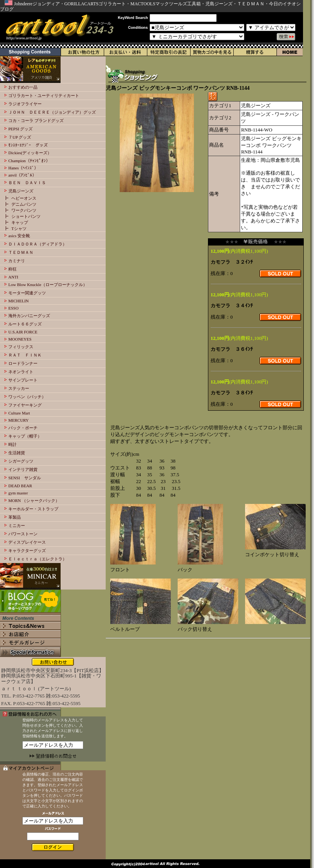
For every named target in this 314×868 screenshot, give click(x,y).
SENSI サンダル (25, 478)
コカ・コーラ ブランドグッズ (36, 120)
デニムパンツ (24, 204)
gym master (18, 493)
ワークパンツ (24, 210)
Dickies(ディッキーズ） (30, 153)
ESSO (13, 308)
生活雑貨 (17, 453)
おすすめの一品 (23, 87)
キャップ (20, 222)
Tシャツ (19, 228)
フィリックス (21, 347)
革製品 (15, 517)
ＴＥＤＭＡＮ (21, 252)
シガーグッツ (21, 461)
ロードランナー (23, 363)
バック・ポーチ (23, 428)
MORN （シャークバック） (34, 500)
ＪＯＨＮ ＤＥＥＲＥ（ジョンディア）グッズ (52, 112)
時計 (12, 444)
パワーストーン (23, 534)
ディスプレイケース (27, 542)
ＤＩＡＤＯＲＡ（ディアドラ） (37, 244)
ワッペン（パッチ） (27, 397)
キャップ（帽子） (25, 436)
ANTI (13, 277)
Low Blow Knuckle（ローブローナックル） (48, 285)
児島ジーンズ (21, 191)
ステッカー (19, 388)
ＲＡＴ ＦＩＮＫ (25, 355)
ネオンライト (21, 372)
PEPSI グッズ (21, 129)
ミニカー (17, 525)
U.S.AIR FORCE (23, 332)
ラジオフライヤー (25, 104)
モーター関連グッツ (27, 293)
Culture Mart (19, 413)
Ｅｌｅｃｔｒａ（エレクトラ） (37, 559)
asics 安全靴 (19, 236)
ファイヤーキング (25, 405)
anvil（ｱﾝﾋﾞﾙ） (22, 175)
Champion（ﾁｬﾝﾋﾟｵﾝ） (29, 161)
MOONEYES (20, 339)
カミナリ (17, 261)
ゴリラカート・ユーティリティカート (44, 95)
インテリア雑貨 (23, 469)
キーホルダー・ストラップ (33, 509)
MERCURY (19, 420)
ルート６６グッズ (25, 324)
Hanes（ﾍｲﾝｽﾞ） (23, 168)
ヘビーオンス (24, 198)
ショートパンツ (26, 216)
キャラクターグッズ (27, 551)
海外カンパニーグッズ (29, 316)
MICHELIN (19, 301)
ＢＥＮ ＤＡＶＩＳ (27, 183)
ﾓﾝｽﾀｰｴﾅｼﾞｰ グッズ (28, 145)
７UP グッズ (20, 137)
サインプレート (23, 380)
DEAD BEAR (20, 486)
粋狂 (12, 269)
